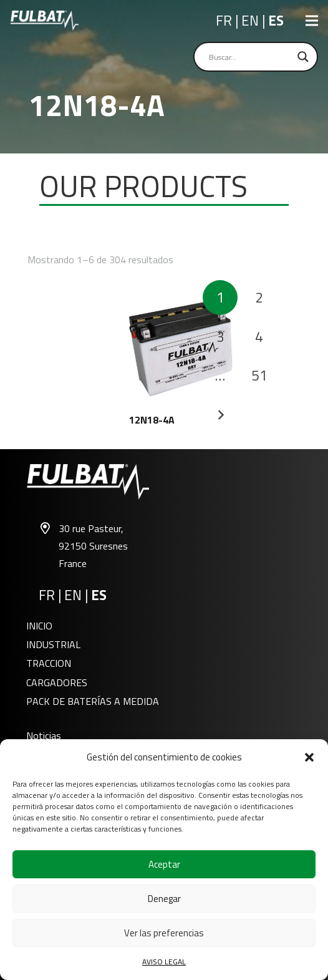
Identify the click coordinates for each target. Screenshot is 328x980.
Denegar (164, 899)
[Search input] (250, 57)
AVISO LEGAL (164, 962)
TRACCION (49, 663)
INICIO (39, 626)
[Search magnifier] (303, 57)
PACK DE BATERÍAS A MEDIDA (93, 701)
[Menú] (312, 21)
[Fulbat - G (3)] (44, 21)
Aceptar (164, 864)
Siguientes (220, 415)
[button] (309, 757)
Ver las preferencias (164, 933)
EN (252, 21)
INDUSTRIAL (53, 644)
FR (225, 21)
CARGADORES (57, 682)
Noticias (44, 735)
